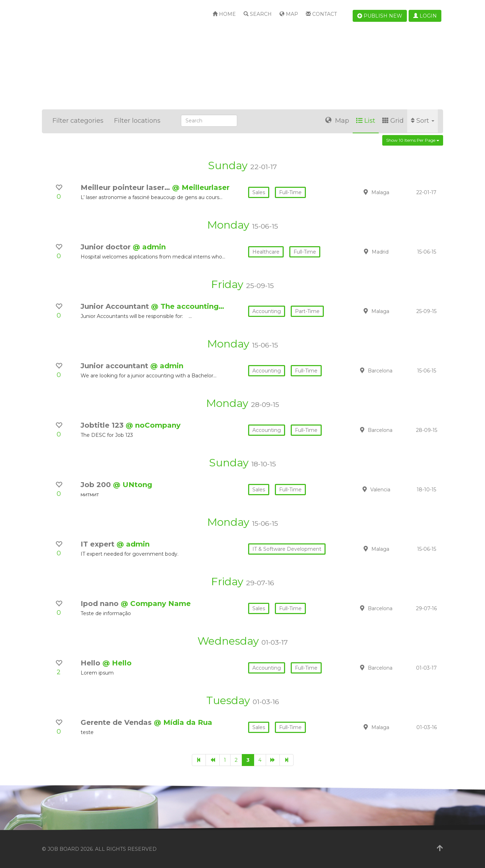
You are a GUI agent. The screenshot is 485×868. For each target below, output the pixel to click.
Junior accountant (115, 366)
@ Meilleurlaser (201, 187)
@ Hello (117, 663)
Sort (423, 121)
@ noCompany (153, 425)
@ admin (149, 247)
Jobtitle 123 (103, 425)
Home (224, 14)
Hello (92, 663)
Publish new (380, 16)
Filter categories (78, 121)
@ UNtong (133, 485)
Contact (321, 14)
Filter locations (137, 121)
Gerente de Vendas (117, 722)
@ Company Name (156, 604)
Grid (393, 121)
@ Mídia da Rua (183, 722)
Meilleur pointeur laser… (126, 187)
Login (425, 16)
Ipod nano (101, 604)
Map (289, 14)
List (366, 121)
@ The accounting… (188, 306)
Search (258, 14)
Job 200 (97, 485)
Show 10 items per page (413, 140)
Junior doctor (107, 247)
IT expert (99, 544)
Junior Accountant (116, 306)
